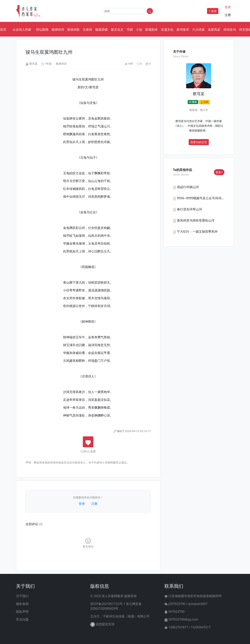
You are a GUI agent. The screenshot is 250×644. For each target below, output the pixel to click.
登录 (228, 7)
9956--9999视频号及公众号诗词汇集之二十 (207, 198)
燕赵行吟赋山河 (188, 187)
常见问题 (22, 619)
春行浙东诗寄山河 (189, 209)
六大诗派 (198, 29)
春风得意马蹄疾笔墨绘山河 (196, 220)
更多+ (219, 172)
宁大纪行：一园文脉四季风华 (197, 231)
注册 (228, 15)
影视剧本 (152, 29)
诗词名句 (230, 29)
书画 (130, 29)
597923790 (175, 612)
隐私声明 (22, 612)
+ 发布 (213, 11)
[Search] (124, 11)
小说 (139, 29)
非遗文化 (167, 29)
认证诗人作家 (22, 29)
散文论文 (117, 29)
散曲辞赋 (102, 29)
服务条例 (22, 604)
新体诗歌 (73, 29)
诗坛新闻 (42, 29)
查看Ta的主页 (199, 142)
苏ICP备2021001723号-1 (108, 604)
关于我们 (22, 596)
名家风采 (214, 29)
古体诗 (87, 29)
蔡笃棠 (33, 64)
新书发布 (183, 29)
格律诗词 (58, 29)
